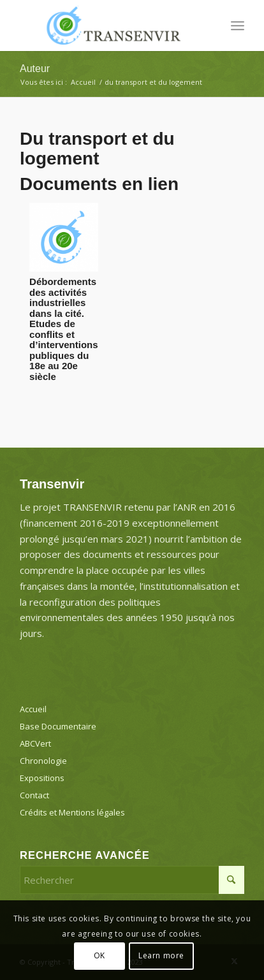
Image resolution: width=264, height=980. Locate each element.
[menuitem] (238, 26)
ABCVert (35, 743)
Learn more (161, 955)
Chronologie (43, 761)
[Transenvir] (110, 26)
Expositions (42, 778)
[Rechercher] (132, 880)
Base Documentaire (58, 726)
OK (99, 955)
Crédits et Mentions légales (72, 812)
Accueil (33, 709)
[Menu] (238, 26)
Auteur (35, 69)
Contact (34, 795)
